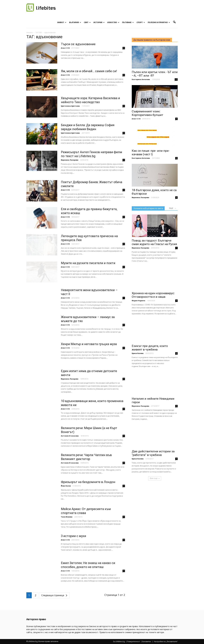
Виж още (155, 478)
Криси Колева (138, 353)
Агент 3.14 (65, 48)
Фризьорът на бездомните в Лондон (88, 482)
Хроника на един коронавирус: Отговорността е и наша (153, 295)
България (75, 22)
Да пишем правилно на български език (152, 40)
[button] (174, 22)
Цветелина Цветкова (70, 106)
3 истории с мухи (74, 536)
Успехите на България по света (148, 208)
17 (176, 79)
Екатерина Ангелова (141, 79)
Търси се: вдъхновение (78, 44)
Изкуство (113, 22)
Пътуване (128, 22)
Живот (62, 22)
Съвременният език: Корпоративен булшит (147, 113)
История (99, 22)
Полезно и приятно (159, 22)
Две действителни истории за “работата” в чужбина (153, 453)
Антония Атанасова (70, 436)
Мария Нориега (138, 301)
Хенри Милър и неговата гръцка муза (89, 344)
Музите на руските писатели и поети (88, 263)
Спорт (141, 22)
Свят (87, 22)
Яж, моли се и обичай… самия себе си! (89, 71)
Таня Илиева (67, 517)
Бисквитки (147, 642)
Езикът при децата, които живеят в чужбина (150, 348)
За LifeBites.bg (119, 642)
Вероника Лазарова (70, 160)
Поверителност (134, 642)
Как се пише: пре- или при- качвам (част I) (151, 153)
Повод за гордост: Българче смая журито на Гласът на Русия (154, 242)
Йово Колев (66, 486)
